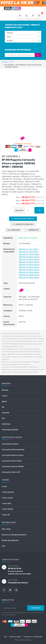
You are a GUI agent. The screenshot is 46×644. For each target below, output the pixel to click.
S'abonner (36, 608)
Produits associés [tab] (23, 224)
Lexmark (6, 413)
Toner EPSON (7, 509)
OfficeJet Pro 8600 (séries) (29, 257)
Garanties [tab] (32, 230)
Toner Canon (7, 498)
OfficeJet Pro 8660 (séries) (29, 277)
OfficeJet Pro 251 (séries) (28, 249)
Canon (5, 396)
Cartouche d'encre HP (11, 472)
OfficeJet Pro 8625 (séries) (29, 270)
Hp (3, 407)
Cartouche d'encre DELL (12, 461)
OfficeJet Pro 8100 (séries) (29, 254)
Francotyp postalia (10, 430)
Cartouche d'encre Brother (13, 450)
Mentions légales (15, 637)
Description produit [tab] (23, 219)
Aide (5, 637)
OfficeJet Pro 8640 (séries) (29, 275)
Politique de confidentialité (33, 637)
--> (23, 33)
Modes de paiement (10, 540)
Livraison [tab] (14, 230)
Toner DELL (7, 503)
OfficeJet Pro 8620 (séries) (29, 267)
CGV (4, 546)
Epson (4, 401)
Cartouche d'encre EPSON (13, 466)
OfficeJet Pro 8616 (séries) (29, 265)
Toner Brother (8, 492)
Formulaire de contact (18, 583)
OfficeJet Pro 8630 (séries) (29, 272)
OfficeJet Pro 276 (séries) (28, 252)
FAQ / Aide (6, 529)
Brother (5, 390)
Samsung (6, 424)
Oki (3, 418)
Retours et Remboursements (14, 535)
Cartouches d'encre (10, 444)
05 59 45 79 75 (15, 568)
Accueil (5, 62)
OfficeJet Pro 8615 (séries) (29, 262)
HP (12, 62)
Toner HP (6, 515)
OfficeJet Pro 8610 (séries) (29, 259)
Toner (4, 486)
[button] (26, 16)
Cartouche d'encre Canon (13, 455)
